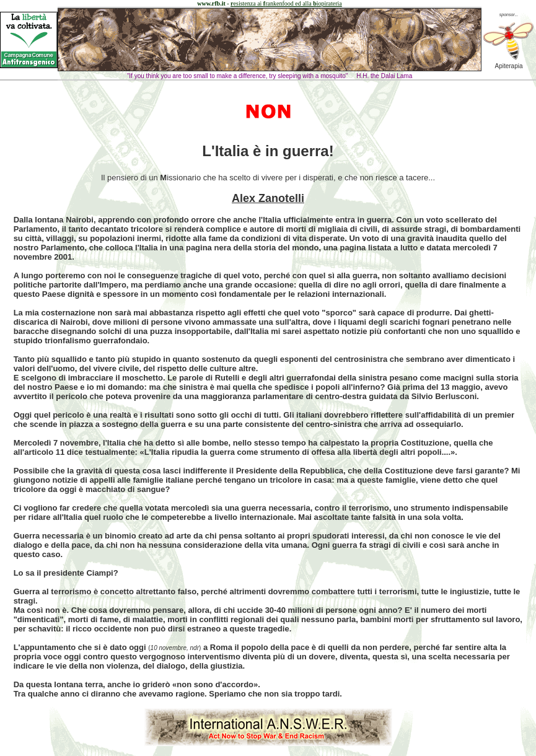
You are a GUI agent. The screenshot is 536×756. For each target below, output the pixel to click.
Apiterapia (509, 63)
